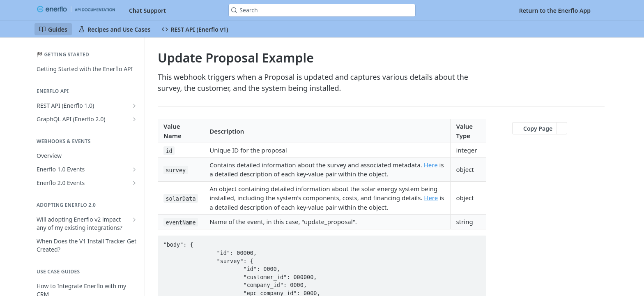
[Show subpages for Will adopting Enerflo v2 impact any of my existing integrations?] (134, 220)
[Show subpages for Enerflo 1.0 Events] (134, 169)
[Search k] (322, 10)
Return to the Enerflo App (555, 10)
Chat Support (147, 10)
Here (431, 165)
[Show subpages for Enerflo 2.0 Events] (134, 183)
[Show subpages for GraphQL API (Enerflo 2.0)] (134, 119)
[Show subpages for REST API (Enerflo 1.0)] (134, 106)
